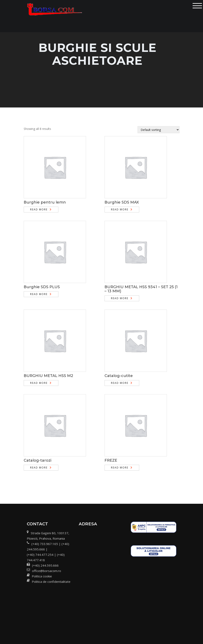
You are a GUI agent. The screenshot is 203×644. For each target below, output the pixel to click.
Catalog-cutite (119, 376)
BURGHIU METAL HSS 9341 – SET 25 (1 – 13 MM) (141, 289)
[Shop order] (159, 130)
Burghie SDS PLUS (42, 287)
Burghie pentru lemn (45, 202)
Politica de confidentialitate (51, 582)
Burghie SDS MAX (122, 202)
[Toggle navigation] (197, 6)
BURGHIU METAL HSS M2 (48, 376)
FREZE (111, 460)
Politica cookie (42, 576)
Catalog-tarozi (38, 460)
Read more (39, 209)
